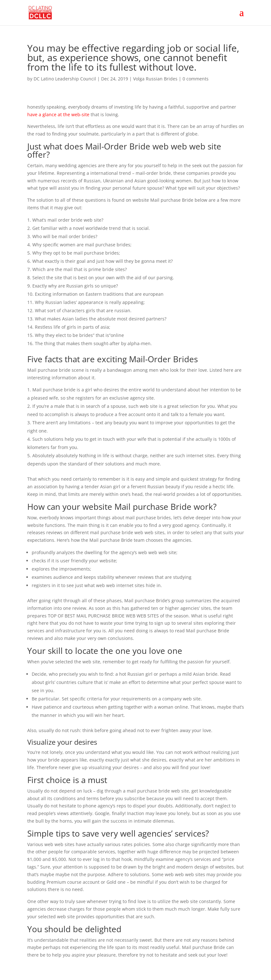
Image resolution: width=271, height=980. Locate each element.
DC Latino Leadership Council (65, 79)
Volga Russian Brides (155, 79)
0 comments (196, 79)
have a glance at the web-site (58, 114)
